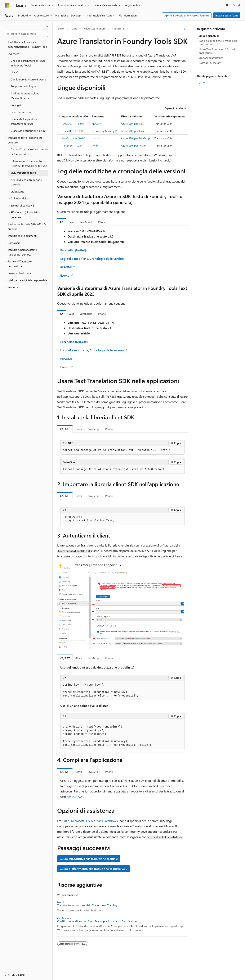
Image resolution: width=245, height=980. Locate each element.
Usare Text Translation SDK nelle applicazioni (218, 51)
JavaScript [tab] (94, 429)
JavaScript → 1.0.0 (72, 138)
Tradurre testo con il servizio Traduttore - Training (87, 905)
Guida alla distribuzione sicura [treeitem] (28, 131)
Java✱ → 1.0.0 (72, 131)
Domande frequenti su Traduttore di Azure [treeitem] (24, 121)
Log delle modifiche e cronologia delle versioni (218, 42)
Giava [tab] (79, 429)
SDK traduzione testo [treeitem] (23, 173)
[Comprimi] (47, 26)
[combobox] (26, 34)
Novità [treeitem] (15, 72)
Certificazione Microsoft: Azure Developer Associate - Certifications (98, 921)
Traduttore (118, 28)
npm (95, 138)
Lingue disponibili (210, 36)
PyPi (94, 145)
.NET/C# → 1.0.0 (72, 124)
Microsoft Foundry (95, 28)
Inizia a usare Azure (227, 15)
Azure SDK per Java (132, 131)
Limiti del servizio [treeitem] (21, 112)
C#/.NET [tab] (65, 429)
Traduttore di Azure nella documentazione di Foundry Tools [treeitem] (27, 44)
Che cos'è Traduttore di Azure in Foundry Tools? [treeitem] (28, 63)
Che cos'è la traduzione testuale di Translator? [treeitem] (29, 152)
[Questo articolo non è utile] (204, 82)
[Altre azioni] (184, 29)
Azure (74, 28)
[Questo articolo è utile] (199, 82)
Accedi (236, 5)
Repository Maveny (103, 131)
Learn (61, 28)
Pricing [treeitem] (15, 105)
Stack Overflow (106, 821)
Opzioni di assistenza (211, 58)
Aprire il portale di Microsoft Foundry (187, 15)
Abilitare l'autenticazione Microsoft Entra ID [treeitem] (25, 96)
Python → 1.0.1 (73, 145)
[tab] (62, 222)
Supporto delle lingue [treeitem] (23, 86)
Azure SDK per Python (134, 145)
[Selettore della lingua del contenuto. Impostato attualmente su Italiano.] (13, 974)
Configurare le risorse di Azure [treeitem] (28, 79)
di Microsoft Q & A (80, 821)
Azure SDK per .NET (132, 124)
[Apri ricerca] (227, 5)
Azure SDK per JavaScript (136, 138)
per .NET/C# (75, 797)
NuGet (96, 124)
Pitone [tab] (109, 429)
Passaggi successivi (210, 63)
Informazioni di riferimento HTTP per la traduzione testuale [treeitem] (29, 163)
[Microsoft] (7, 5)
